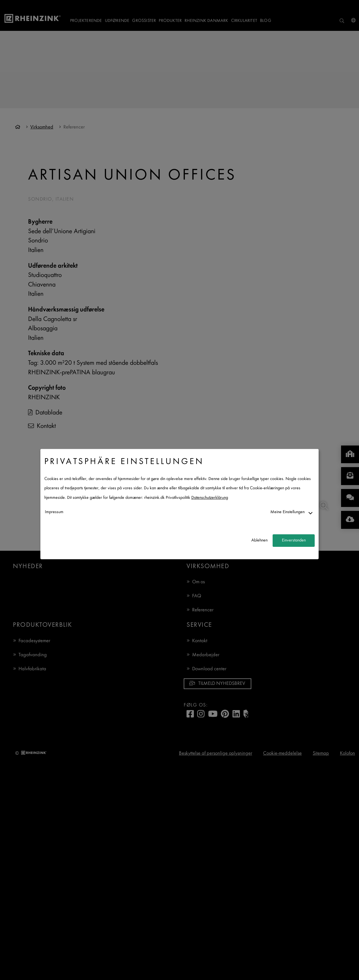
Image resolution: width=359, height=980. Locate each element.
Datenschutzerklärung (210, 498)
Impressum (54, 512)
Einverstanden (294, 541)
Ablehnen (259, 541)
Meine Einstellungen (287, 512)
